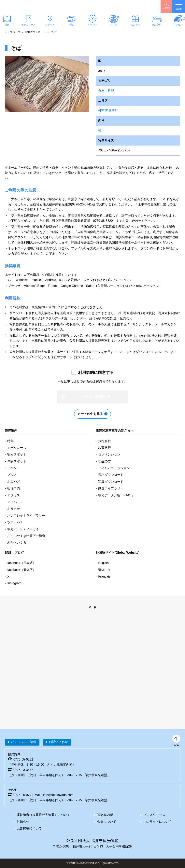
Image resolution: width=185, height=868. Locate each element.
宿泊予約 (157, 25)
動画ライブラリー (111, 488)
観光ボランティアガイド (25, 529)
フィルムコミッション (114, 468)
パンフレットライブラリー (26, 516)
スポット (50, 25)
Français (104, 576)
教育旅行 (105, 448)
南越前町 (112, 111)
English (103, 563)
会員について (107, 822)
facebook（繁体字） (22, 570)
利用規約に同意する (96, 372)
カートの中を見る (90, 414)
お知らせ (14, 509)
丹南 (101, 111)
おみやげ (135, 25)
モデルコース (28, 25)
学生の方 (105, 461)
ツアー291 (15, 522)
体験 (71, 25)
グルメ (114, 25)
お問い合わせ (58, 742)
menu (179, 6)
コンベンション (109, 454)
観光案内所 (105, 815)
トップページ (12, 32)
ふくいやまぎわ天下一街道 (26, 536)
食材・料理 (106, 91)
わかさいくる (17, 543)
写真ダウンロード (36, 32)
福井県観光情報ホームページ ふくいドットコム (27, 6)
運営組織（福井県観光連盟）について (43, 815)
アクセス (14, 495)
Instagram (14, 583)
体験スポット (17, 461)
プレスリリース (154, 815)
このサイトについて (157, 822)
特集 (10, 441)
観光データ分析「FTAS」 (116, 495)
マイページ (15, 502)
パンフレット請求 (24, 742)
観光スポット (17, 454)
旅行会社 (105, 441)
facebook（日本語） (22, 563)
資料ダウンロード (111, 475)
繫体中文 (105, 570)
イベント (92, 25)
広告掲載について (29, 828)
